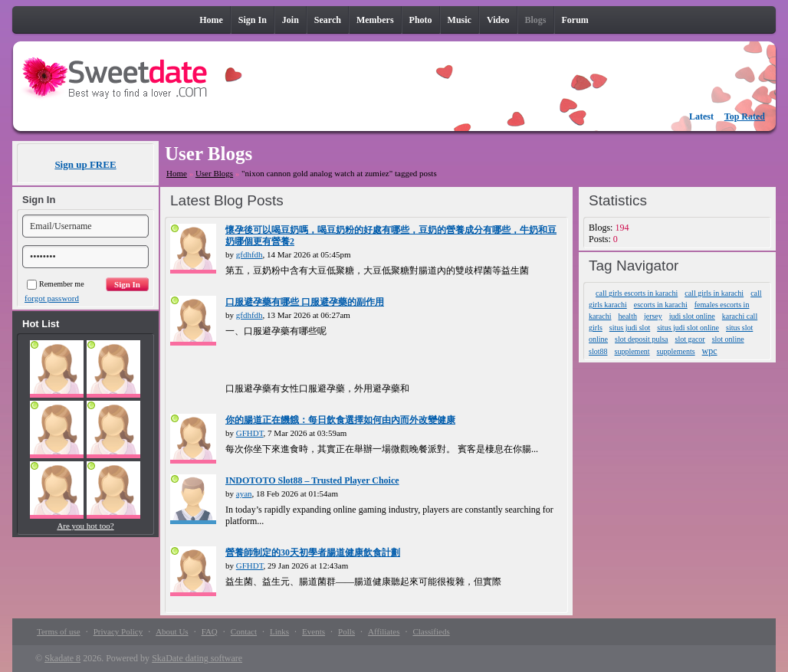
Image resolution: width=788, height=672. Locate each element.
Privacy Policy (118, 631)
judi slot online (692, 316)
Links (279, 631)
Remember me (56, 284)
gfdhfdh (250, 254)
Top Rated (745, 116)
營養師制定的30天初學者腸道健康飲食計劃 (313, 552)
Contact (244, 631)
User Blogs (214, 173)
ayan (244, 493)
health (627, 316)
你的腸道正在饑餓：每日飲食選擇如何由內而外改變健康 (340, 420)
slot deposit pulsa (641, 339)
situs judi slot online (688, 328)
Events (314, 631)
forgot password (52, 298)
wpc (710, 351)
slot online (728, 339)
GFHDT (250, 433)
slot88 (598, 351)
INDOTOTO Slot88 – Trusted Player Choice (312, 480)
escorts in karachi (661, 305)
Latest (701, 116)
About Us (172, 631)
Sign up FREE (85, 164)
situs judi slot (630, 328)
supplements (676, 351)
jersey (653, 316)
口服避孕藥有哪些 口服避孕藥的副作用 (305, 302)
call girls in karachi (714, 293)
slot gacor (690, 339)
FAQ (210, 631)
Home (177, 173)
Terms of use (59, 631)
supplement (632, 351)
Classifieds (431, 631)
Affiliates (384, 631)
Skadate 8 (62, 658)
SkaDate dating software (197, 658)
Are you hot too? (85, 526)
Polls (346, 631)
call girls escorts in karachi (637, 293)
